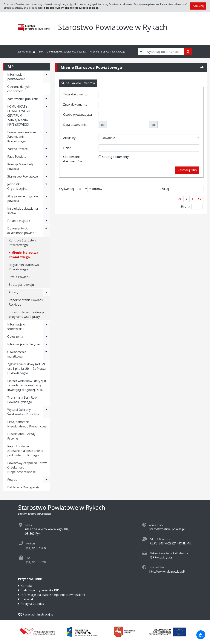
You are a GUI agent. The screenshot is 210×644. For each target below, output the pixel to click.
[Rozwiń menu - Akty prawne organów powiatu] (46, 199)
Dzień (67, 148)
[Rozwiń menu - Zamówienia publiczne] (46, 99)
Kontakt (26, 586)
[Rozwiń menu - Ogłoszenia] (46, 337)
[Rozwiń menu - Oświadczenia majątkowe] (46, 354)
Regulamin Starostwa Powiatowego (24, 267)
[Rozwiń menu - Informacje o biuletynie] (46, 344)
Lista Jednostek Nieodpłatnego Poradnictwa (27, 424)
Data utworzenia (75, 125)
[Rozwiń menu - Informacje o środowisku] (46, 327)
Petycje (12, 480)
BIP (41, 52)
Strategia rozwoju (21, 285)
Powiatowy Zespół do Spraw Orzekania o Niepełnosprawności (27, 467)
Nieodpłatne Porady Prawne (21, 436)
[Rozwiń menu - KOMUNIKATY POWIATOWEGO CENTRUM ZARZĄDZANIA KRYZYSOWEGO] (46, 115)
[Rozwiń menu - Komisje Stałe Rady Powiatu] (46, 166)
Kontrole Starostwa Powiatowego (22, 243)
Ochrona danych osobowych (19, 89)
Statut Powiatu (19, 277)
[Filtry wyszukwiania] (141, 52)
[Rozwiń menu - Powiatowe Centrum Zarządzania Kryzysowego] (46, 137)
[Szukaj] (188, 52)
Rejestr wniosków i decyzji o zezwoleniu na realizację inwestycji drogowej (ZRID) (27, 385)
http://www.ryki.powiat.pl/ (167, 571)
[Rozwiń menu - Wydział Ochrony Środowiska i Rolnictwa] (46, 412)
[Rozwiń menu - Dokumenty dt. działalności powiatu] (46, 231)
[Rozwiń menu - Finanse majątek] (46, 221)
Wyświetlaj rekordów (81, 189)
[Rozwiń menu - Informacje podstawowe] (46, 77)
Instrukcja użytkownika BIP (40, 590)
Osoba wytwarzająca (78, 115)
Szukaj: (182, 189)
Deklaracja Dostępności (24, 487)
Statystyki (28, 599)
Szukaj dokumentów (78, 83)
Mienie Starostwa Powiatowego (108, 52)
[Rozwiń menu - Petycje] (46, 480)
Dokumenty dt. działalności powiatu (66, 52)
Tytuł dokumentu (75, 94)
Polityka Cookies (32, 604)
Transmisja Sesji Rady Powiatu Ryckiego (22, 400)
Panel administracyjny (36, 614)
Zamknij (198, 6)
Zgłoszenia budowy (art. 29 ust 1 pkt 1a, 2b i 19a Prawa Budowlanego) (26, 369)
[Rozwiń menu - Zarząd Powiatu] (46, 149)
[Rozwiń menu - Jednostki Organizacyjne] (46, 186)
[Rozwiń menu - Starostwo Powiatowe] (46, 176)
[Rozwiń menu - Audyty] (46, 292)
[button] (180, 199)
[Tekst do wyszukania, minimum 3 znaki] (164, 52)
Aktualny (69, 138)
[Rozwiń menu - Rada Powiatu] (46, 157)
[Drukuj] (202, 67)
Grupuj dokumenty (115, 157)
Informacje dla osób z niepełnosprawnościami (53, 595)
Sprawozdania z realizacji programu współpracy (26, 314)
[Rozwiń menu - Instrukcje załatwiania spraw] (46, 211)
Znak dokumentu (75, 104)
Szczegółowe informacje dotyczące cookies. (72, 8)
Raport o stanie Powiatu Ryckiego (26, 302)
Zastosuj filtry (187, 170)
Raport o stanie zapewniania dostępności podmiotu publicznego (25, 451)
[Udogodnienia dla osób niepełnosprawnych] (201, 635)
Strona (185, 206)
